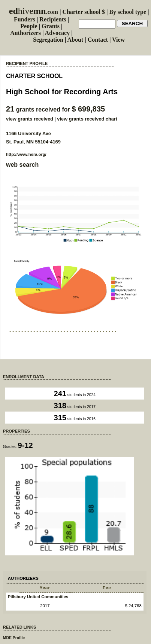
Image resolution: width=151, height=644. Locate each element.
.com (34, 12)
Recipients (53, 19)
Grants (51, 26)
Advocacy (58, 33)
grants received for (55, 109)
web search (22, 165)
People (29, 26)
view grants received (30, 119)
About (75, 40)
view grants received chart (87, 119)
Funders (25, 19)
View (118, 40)
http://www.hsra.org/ (26, 154)
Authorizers (25, 33)
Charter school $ (83, 12)
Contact (98, 40)
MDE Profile (14, 638)
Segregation (48, 40)
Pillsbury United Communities (38, 597)
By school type (128, 12)
